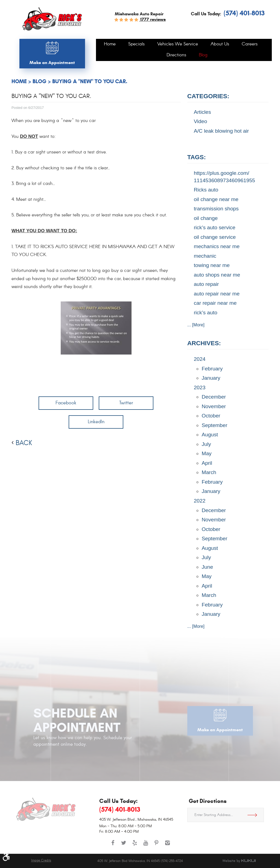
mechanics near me (217, 246)
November (214, 406)
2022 (200, 501)
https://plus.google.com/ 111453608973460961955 (224, 177)
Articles (202, 112)
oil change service (215, 237)
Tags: (197, 157)
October (211, 416)
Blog (203, 55)
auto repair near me (217, 294)
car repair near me (215, 303)
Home (110, 44)
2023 (200, 387)
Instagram (167, 846)
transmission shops (216, 209)
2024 (200, 359)
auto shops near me (217, 275)
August (210, 435)
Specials (136, 44)
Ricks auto (206, 190)
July (206, 444)
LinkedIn (96, 422)
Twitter (126, 403)
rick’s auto (206, 313)
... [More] (196, 325)
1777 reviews (152, 19)
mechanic (205, 256)
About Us (220, 44)
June (207, 567)
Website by (239, 861)
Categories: (208, 96)
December (214, 397)
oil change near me (216, 199)
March (209, 472)
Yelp (135, 846)
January (211, 378)
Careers (250, 44)
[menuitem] (110, 44)
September (214, 425)
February (212, 369)
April (207, 463)
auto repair (206, 284)
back (24, 443)
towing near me (212, 265)
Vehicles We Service (178, 44)
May (206, 453)
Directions (176, 55)
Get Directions (254, 815)
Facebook (66, 403)
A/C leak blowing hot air (221, 131)
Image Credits (41, 860)
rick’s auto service (215, 227)
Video (201, 121)
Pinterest (156, 846)
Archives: (204, 343)
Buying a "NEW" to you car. (90, 81)
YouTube (145, 846)
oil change (206, 218)
